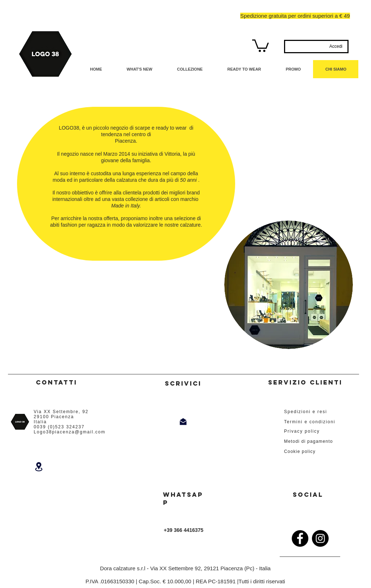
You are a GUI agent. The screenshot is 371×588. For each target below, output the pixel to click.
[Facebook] (300, 538)
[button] (260, 45)
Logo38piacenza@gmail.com (70, 432)
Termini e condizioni (310, 422)
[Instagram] (320, 538)
